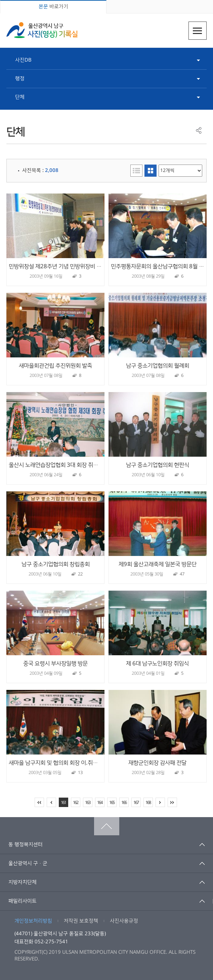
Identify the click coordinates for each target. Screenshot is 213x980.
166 (124, 803)
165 (112, 803)
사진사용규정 (124, 921)
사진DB (23, 60)
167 (136, 803)
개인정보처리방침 (33, 921)
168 (148, 803)
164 (100, 803)
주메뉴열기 (198, 31)
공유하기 (199, 130)
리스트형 (136, 171)
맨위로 (107, 826)
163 (88, 803)
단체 (20, 97)
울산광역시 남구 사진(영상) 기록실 (42, 30)
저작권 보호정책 (81, 921)
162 (75, 803)
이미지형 (151, 171)
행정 (20, 79)
